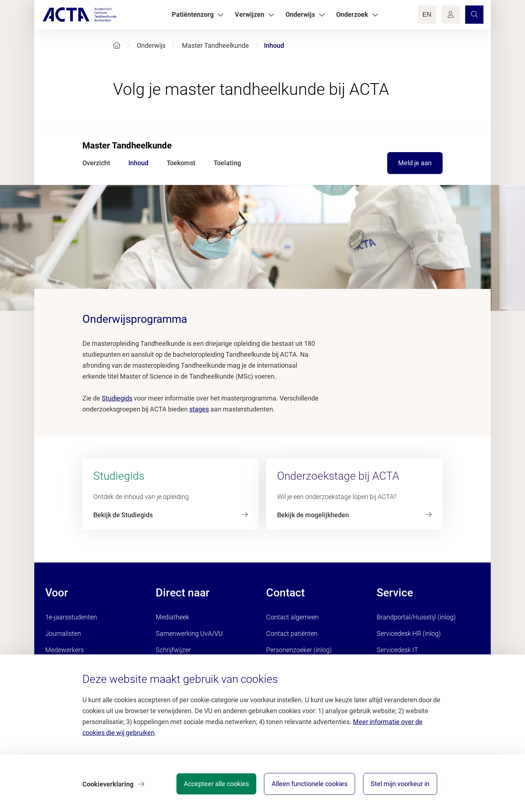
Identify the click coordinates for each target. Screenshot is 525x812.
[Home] (117, 45)
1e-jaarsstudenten (71, 617)
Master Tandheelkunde (215, 45)
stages (199, 409)
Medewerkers (65, 650)
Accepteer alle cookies (215, 784)
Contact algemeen (292, 617)
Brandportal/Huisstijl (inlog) (416, 617)
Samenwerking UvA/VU (189, 633)
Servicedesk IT (397, 650)
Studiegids (117, 398)
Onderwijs (151, 45)
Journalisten (63, 633)
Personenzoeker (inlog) (299, 650)
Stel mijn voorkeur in (400, 784)
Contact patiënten (292, 633)
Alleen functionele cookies (309, 784)
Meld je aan (415, 163)
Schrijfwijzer (173, 650)
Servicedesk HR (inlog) (409, 633)
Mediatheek (172, 617)
